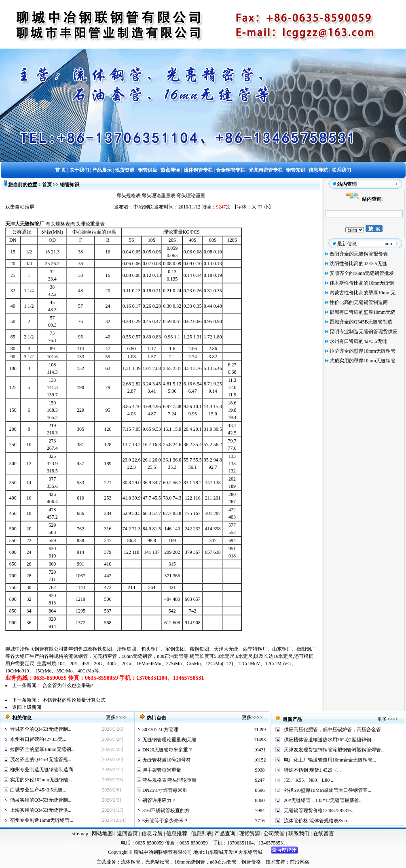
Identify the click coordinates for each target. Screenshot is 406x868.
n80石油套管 (170, 656)
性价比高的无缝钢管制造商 (359, 302)
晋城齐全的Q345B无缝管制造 (361, 322)
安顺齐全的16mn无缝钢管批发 (362, 273)
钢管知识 (70, 185)
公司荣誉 (275, 833)
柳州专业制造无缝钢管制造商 (42, 770)
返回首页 (126, 833)
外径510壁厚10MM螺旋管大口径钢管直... (328, 790)
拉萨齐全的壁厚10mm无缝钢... (42, 749)
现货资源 (250, 833)
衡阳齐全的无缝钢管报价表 (359, 254)
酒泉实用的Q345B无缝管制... (41, 800)
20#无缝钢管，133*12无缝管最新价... (323, 800)
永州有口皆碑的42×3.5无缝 (358, 341)
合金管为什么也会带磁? (68, 685)
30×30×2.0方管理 (160, 730)
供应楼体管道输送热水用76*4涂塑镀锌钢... (329, 740)
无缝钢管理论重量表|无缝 (169, 740)
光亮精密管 (105, 656)
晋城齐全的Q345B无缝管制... (41, 729)
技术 (271, 862)
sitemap (80, 833)
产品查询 (225, 833)
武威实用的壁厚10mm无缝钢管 (363, 361)
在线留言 (324, 833)
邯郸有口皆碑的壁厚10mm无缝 (363, 312)
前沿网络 (300, 862)
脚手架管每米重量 (161, 770)
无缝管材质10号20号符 (166, 760)
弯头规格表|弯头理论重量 (169, 780)
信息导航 (152, 833)
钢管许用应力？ (159, 800)
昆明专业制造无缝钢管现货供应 (364, 332)
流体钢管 (78, 656)
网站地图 (102, 833)
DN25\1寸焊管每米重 (164, 790)
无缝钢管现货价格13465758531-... (319, 811)
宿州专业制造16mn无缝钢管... (42, 820)
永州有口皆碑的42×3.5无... (38, 739)
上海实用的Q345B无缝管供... (41, 810)
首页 (47, 185)
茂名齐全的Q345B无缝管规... (41, 759)
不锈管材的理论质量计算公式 (74, 700)
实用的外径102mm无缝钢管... (41, 780)
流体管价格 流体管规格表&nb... (317, 821)
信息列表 (201, 833)
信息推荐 (176, 833)
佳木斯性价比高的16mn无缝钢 (362, 283)
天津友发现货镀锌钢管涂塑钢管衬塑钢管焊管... (334, 750)
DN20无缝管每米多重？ (167, 750)
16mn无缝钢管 (137, 656)
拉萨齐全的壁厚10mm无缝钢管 (363, 351)
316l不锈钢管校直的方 (165, 811)
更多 (111, 717)
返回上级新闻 (27, 707)
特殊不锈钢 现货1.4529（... (312, 770)
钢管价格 (251, 862)
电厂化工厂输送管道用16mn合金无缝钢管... (330, 760)
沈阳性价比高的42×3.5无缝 (358, 264)
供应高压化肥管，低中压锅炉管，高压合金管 (332, 730)
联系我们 (299, 833)
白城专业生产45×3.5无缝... (38, 790)
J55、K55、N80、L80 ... (309, 780)
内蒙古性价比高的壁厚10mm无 (363, 293)
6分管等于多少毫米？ (165, 821)
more (388, 244)
